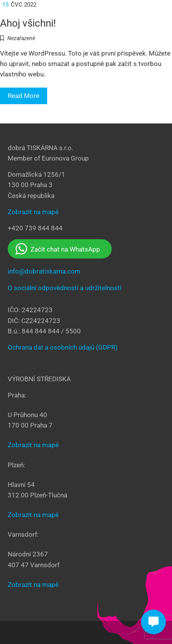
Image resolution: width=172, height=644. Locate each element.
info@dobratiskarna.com (44, 271)
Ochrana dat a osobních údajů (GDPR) (63, 347)
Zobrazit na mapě (33, 212)
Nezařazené (21, 38)
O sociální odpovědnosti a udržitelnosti (65, 288)
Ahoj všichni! (28, 23)
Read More (24, 96)
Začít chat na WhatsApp (58, 249)
